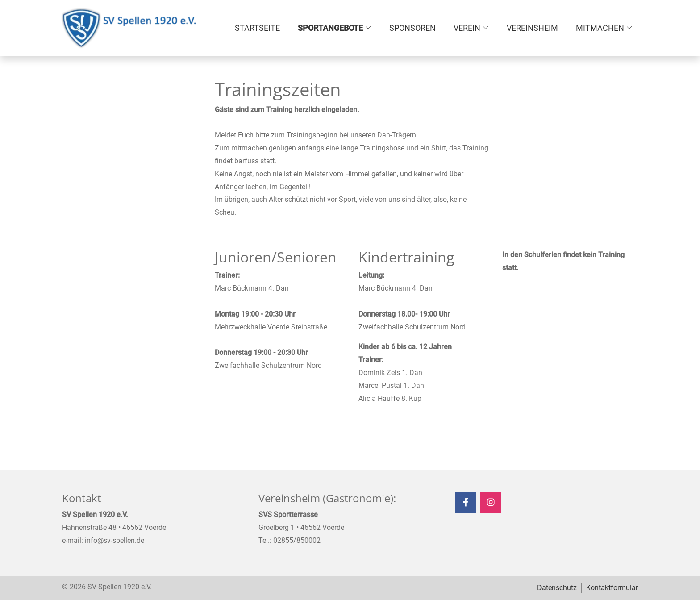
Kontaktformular (612, 588)
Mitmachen (600, 28)
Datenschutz (557, 588)
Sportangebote (330, 28)
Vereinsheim (532, 28)
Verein (467, 28)
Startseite (257, 28)
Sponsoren (412, 28)
